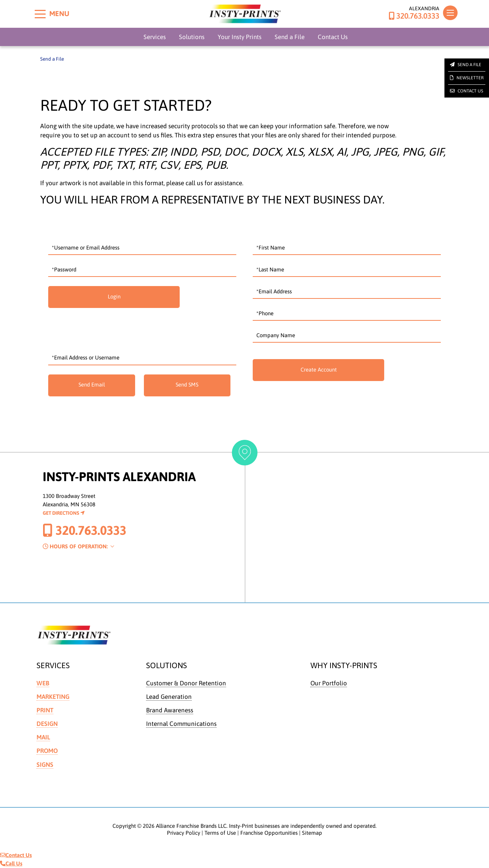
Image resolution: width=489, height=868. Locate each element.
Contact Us (333, 37)
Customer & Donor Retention (186, 683)
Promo (47, 751)
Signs (45, 765)
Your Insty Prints (240, 37)
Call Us (11, 864)
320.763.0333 (414, 16)
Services (155, 37)
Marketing (53, 697)
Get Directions (64, 513)
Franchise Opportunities (269, 833)
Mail (43, 738)
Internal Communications (182, 724)
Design (47, 724)
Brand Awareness (170, 710)
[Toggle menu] (40, 14)
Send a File (290, 37)
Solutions (192, 37)
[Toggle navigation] (450, 13)
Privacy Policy (184, 833)
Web (43, 683)
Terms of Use (220, 833)
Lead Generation (169, 697)
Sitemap (312, 833)
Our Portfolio (329, 683)
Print (45, 710)
